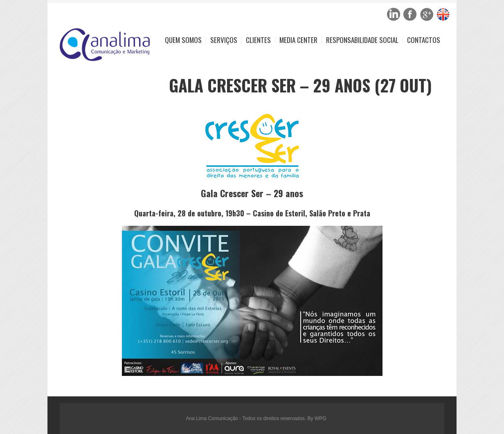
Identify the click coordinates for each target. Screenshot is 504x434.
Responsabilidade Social (362, 40)
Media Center (298, 40)
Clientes (258, 40)
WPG (321, 418)
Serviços (224, 40)
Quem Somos (183, 40)
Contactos (424, 40)
